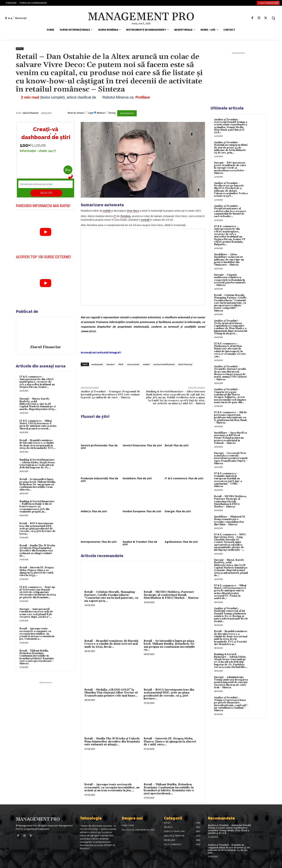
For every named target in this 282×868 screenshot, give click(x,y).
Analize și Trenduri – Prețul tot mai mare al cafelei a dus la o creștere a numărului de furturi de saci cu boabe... (230, 211)
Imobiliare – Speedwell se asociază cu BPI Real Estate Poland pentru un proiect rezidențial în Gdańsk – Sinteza (231, 438)
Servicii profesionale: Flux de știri (99, 447)
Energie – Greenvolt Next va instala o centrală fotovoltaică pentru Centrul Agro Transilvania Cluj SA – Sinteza (231, 458)
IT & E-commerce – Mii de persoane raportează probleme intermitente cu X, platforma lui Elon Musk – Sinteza (230, 418)
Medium (101, 113)
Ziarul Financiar (31, 113)
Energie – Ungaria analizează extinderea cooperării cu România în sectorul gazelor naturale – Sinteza (230, 280)
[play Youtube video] (46, 232)
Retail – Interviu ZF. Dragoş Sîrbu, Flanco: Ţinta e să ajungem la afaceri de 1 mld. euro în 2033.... (37, 571)
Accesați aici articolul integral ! (101, 352)
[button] (273, 18)
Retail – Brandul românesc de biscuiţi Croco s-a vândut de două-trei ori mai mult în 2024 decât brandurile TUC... (37, 444)
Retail (20, 49)
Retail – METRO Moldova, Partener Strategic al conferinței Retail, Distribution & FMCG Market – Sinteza (171, 595)
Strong (112, 113)
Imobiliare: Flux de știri (137, 478)
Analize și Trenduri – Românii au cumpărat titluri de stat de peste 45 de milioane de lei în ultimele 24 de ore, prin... (231, 148)
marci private (133, 364)
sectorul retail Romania (164, 364)
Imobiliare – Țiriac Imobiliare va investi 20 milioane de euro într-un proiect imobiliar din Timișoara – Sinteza (229, 260)
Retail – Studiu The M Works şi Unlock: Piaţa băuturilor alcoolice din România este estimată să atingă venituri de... (37, 551)
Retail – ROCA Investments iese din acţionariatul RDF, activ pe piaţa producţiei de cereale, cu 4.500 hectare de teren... (37, 529)
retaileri (146, 364)
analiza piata (97, 364)
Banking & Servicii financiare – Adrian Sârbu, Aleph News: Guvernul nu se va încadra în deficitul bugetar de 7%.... (37, 464)
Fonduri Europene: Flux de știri (142, 511)
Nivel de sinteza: (76, 113)
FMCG (121, 364)
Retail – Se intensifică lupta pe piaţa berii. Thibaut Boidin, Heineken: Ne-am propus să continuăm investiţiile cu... (170, 645)
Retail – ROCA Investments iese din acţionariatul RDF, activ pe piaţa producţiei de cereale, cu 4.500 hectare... (169, 694)
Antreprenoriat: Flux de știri (99, 542)
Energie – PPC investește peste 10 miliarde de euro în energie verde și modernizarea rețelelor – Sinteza (230, 168)
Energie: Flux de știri (178, 511)
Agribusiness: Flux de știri (181, 542)
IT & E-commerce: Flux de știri (184, 478)
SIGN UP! (46, 193)
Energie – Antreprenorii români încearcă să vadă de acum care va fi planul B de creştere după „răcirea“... (36, 613)
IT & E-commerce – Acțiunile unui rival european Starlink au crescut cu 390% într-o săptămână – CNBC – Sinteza (228, 480)
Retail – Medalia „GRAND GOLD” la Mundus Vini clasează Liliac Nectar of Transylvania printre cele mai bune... (111, 693)
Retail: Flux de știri (177, 445)
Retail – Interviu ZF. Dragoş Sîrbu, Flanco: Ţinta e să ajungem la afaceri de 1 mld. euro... (170, 742)
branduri (110, 364)
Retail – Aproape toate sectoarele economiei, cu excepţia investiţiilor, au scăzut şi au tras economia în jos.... (112, 787)
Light (91, 113)
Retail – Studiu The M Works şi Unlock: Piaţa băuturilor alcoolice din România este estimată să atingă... (112, 742)
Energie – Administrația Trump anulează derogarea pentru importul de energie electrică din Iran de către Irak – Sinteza (231, 682)
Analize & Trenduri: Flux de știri (140, 543)
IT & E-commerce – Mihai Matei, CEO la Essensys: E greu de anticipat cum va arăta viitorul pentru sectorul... (38, 425)
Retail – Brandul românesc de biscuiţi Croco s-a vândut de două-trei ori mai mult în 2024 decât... (111, 644)
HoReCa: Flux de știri (94, 511)
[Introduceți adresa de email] (46, 184)
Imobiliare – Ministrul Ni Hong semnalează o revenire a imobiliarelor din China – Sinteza (229, 521)
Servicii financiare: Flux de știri (142, 445)
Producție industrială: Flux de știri (99, 480)
